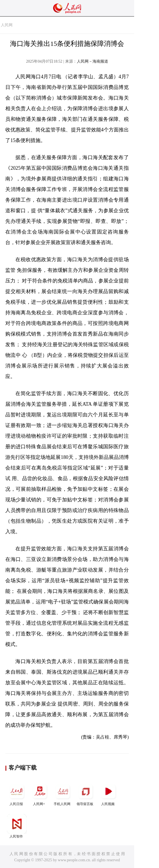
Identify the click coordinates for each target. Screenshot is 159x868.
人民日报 (17, 794)
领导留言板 (86, 794)
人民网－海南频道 (92, 61)
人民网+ (40, 794)
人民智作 (17, 826)
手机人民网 (63, 794)
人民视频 (108, 794)
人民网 (7, 25)
